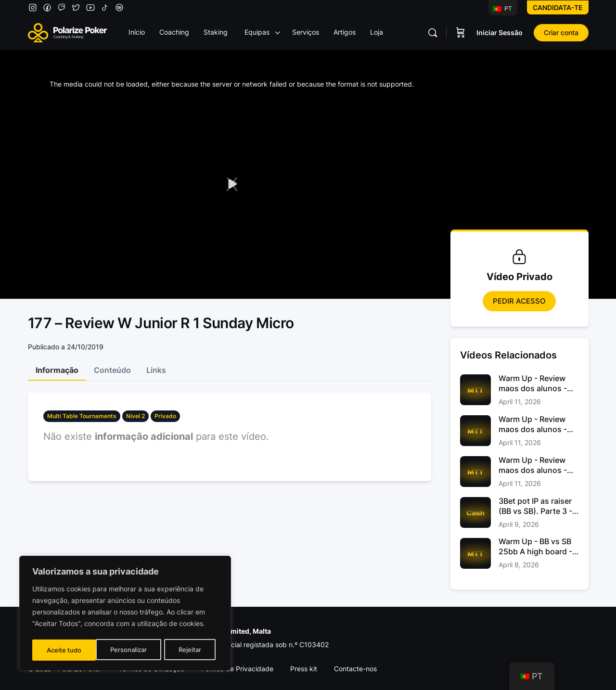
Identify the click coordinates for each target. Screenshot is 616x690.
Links (156, 370)
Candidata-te (558, 7)
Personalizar (65, 650)
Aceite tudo (187, 650)
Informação (57, 370)
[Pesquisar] (433, 33)
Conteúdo (112, 370)
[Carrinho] (461, 33)
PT (502, 8)
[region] (125, 614)
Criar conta (561, 32)
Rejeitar (126, 650)
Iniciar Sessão (500, 32)
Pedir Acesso (519, 301)
